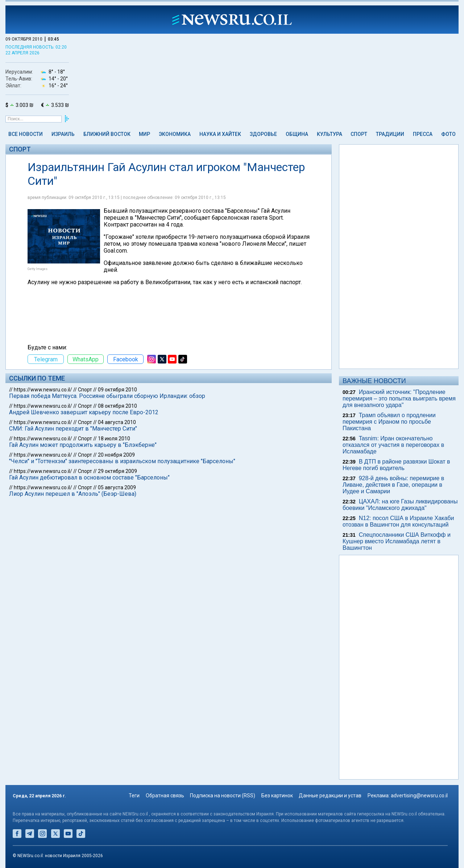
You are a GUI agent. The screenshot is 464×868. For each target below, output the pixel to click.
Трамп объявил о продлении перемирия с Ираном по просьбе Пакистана (389, 422)
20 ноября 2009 (116, 455)
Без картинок (277, 796)
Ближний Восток (107, 134)
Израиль (63, 134)
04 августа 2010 (117, 422)
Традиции (390, 134)
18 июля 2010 (114, 439)
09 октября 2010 (117, 390)
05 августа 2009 (117, 487)
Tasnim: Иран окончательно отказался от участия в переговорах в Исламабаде (393, 445)
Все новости (26, 134)
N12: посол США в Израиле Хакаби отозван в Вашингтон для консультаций (398, 521)
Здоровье (263, 134)
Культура (330, 134)
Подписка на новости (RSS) (223, 796)
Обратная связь (165, 796)
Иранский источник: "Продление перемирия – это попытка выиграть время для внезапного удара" (399, 398)
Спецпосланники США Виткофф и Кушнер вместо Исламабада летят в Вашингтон (397, 541)
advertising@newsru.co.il (419, 796)
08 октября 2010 (117, 406)
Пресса (423, 134)
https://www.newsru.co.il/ (43, 390)
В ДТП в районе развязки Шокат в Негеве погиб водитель (396, 465)
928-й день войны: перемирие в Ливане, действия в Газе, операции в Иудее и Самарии (393, 485)
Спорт (359, 134)
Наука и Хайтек (220, 134)
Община (297, 134)
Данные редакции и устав (330, 796)
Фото (448, 134)
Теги (134, 796)
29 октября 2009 (117, 471)
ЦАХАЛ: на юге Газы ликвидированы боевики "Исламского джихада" (400, 505)
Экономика (175, 134)
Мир (144, 134)
